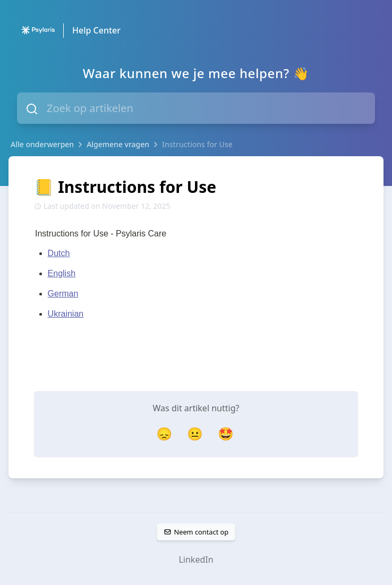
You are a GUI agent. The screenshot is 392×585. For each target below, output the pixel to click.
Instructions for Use (197, 144)
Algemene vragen (118, 144)
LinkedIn (196, 559)
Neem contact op (196, 532)
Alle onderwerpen (42, 144)
